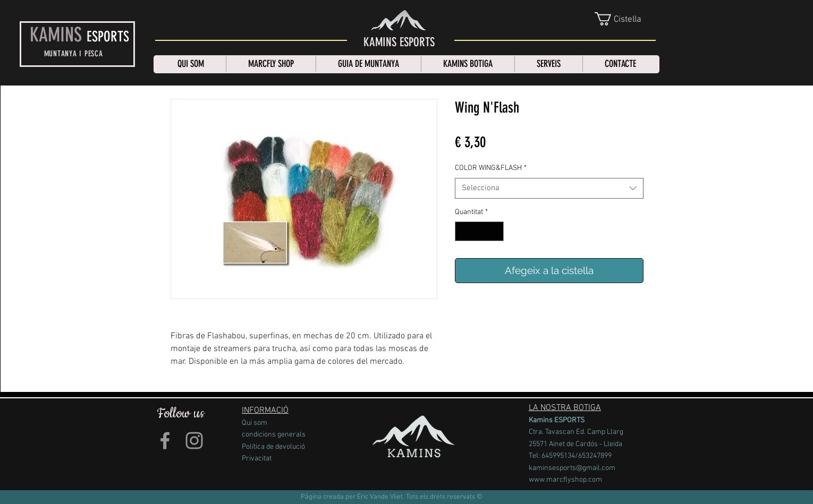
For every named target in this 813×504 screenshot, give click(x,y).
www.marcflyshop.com (565, 480)
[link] (626, 19)
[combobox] (549, 188)
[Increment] (496, 231)
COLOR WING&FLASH (491, 168)
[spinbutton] (479, 231)
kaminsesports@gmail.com (572, 468)
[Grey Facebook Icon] (165, 441)
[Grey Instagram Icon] (194, 441)
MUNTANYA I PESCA (74, 54)
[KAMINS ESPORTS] (399, 42)
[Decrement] (463, 231)
